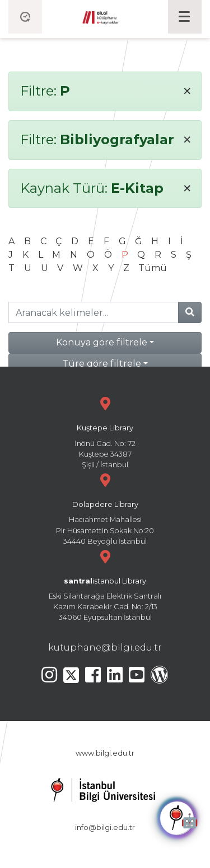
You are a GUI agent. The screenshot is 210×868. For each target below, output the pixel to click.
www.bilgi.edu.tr (105, 753)
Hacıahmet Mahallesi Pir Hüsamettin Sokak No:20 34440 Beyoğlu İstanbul (105, 508)
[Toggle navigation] (185, 17)
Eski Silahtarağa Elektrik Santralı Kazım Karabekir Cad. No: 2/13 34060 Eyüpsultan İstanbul (105, 584)
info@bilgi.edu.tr (105, 827)
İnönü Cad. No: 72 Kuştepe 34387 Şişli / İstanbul (105, 431)
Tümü (153, 268)
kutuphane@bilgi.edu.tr (105, 648)
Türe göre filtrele (102, 364)
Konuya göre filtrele (102, 342)
